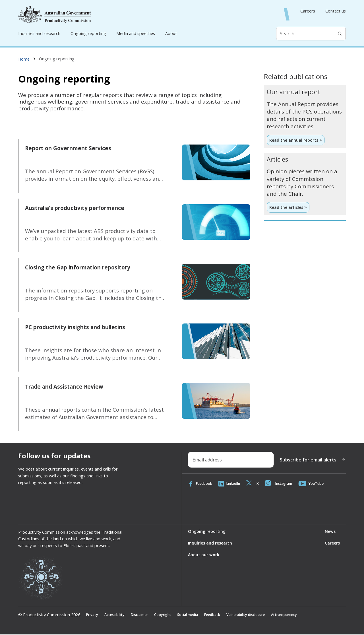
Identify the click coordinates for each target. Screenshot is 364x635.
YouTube (320, 484)
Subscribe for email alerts (313, 460)
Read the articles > (289, 208)
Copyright (171, 615)
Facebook (201, 484)
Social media (199, 615)
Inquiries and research (39, 33)
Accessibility (118, 615)
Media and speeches (136, 33)
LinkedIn (233, 484)
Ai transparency (309, 615)
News (330, 531)
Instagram (285, 484)
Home (24, 59)
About (171, 33)
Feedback (227, 615)
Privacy (93, 615)
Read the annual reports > (296, 140)
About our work (204, 555)
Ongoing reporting (88, 33)
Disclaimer (146, 615)
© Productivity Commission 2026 (49, 615)
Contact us (336, 11)
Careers (308, 11)
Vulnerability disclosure (265, 615)
